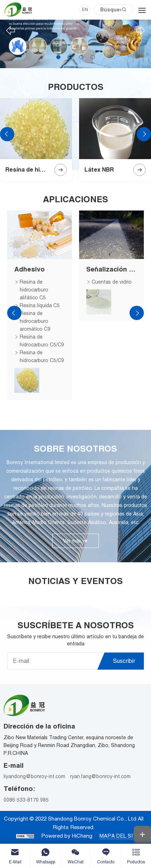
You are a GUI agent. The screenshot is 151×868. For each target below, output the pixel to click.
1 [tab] (58, 57)
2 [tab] (70, 57)
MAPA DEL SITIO (121, 836)
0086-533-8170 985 (26, 800)
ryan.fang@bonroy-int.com (100, 776)
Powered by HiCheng (67, 836)
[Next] (141, 31)
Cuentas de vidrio (112, 282)
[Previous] (10, 31)
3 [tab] (81, 57)
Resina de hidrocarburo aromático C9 (35, 321)
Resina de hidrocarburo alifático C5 (34, 290)
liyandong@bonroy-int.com (34, 776)
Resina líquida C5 (40, 305)
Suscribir (124, 661)
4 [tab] (93, 57)
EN (85, 10)
